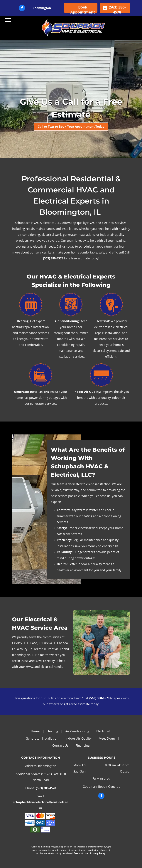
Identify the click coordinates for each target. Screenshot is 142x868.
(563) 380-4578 (53, 258)
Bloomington (41, 8)
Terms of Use (81, 853)
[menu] (8, 20)
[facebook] (22, 8)
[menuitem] (36, 731)
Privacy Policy (98, 853)
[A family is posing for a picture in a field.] (101, 642)
